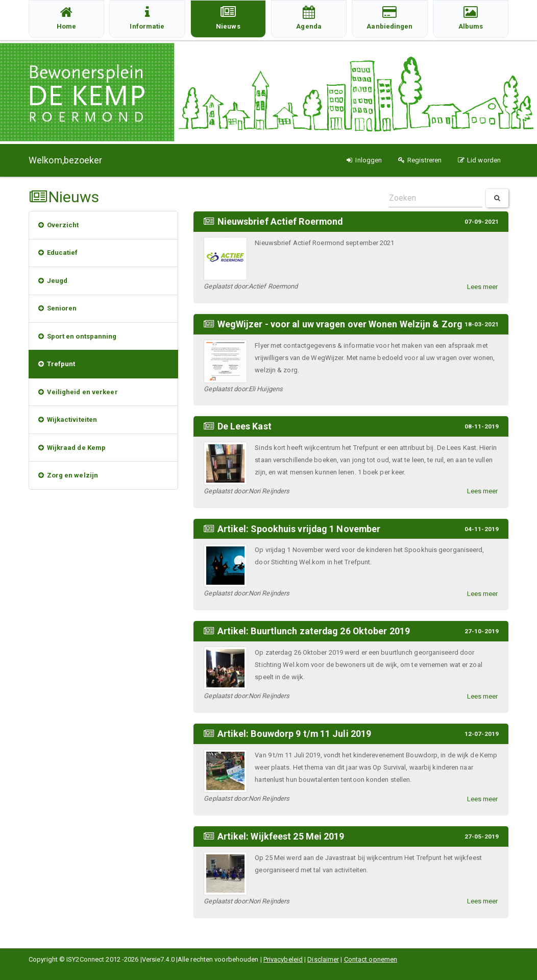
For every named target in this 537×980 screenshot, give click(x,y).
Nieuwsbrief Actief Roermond (281, 221)
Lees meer (483, 286)
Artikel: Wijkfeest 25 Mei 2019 (281, 834)
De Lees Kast (245, 426)
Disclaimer (323, 959)
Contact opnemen (371, 959)
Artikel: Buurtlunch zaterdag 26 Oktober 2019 (314, 629)
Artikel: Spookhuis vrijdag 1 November (300, 528)
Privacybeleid (283, 959)
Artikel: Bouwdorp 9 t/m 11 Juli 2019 (295, 732)
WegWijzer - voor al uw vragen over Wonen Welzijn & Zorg (340, 324)
